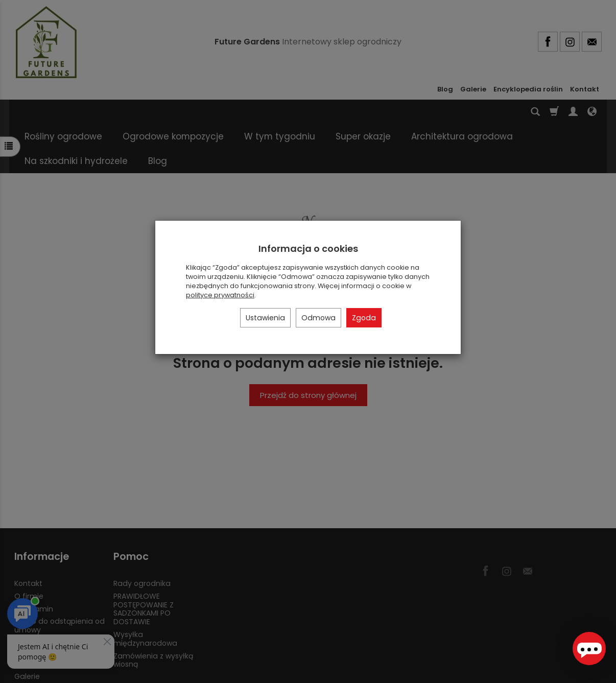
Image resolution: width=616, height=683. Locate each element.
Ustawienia (265, 318)
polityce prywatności (220, 295)
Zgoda (364, 318)
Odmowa (318, 318)
